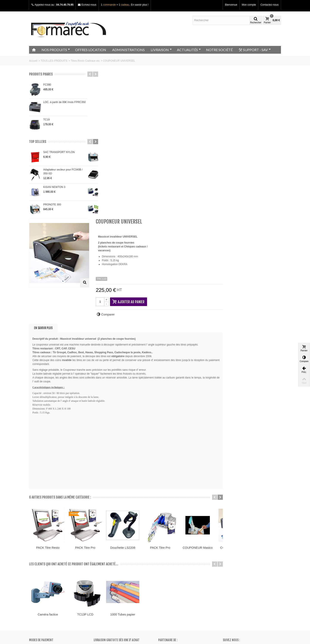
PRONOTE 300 (52, 205)
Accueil (33, 61)
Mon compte (249, 5)
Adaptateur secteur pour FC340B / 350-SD (63, 172)
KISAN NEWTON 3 (54, 187)
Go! (79, 626)
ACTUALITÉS (189, 50)
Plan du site (37, 577)
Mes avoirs (166, 572)
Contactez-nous (270, 5)
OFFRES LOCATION (91, 50)
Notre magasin (39, 568)
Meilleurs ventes (104, 577)
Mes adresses (168, 577)
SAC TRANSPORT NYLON (59, 152)
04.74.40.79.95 (65, 5)
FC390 (47, 85)
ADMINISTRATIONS (128, 50)
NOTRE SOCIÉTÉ (219, 50)
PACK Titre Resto (112, 400)
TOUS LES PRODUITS (54, 61)
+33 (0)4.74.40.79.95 (241, 595)
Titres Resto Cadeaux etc (85, 61)
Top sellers (38, 142)
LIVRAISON (161, 50)
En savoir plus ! (140, 5)
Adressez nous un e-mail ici (239, 599)
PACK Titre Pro (150, 400)
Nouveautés (102, 572)
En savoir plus (108, 180)
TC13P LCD (150, 467)
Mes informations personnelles (177, 581)
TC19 (46, 120)
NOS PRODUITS (56, 50)
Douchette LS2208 (187, 400)
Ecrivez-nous (89, 5)
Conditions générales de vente (48, 581)
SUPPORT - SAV (255, 50)
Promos (100, 568)
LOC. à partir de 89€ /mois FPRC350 (64, 102)
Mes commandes (170, 568)
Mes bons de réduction (173, 585)
